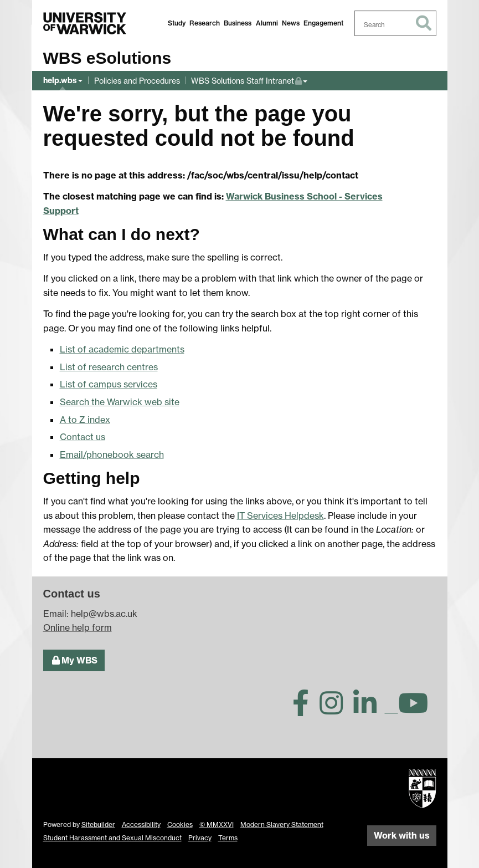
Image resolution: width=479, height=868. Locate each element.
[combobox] (395, 23)
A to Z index (85, 420)
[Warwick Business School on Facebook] (305, 709)
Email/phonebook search (112, 455)
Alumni (267, 23)
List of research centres (109, 367)
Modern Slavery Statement (282, 824)
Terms (228, 838)
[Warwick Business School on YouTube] (417, 709)
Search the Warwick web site (120, 402)
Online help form (78, 627)
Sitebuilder (98, 824)
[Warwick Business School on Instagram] (335, 709)
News (291, 23)
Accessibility (141, 824)
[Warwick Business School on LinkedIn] (369, 709)
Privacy (200, 838)
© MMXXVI (217, 824)
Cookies (180, 824)
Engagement (323, 23)
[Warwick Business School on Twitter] (273, 709)
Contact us (83, 437)
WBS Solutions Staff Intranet (247, 80)
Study (177, 23)
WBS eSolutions (107, 58)
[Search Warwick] (395, 23)
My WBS (74, 659)
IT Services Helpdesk (280, 515)
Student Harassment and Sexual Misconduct (112, 838)
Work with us (402, 835)
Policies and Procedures (137, 81)
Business (238, 23)
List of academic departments (122, 349)
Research (205, 23)
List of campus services (109, 384)
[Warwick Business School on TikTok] (392, 709)
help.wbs (60, 80)
